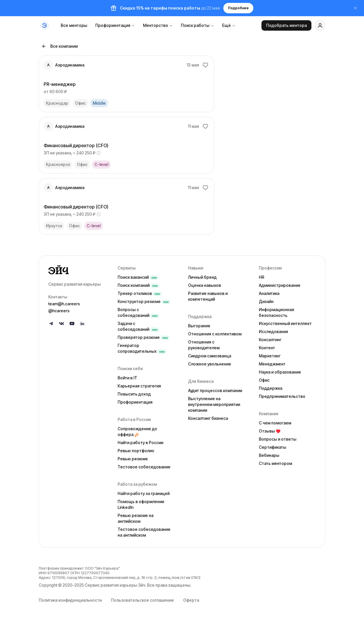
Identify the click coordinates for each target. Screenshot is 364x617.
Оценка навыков (205, 285)
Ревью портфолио (136, 451)
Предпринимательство (282, 396)
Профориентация (115, 25)
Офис (264, 380)
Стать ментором (275, 463)
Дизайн (266, 301)
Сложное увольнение (210, 364)
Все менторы (74, 25)
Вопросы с (138, 312)
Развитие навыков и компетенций (208, 296)
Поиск (138, 277)
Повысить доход (134, 394)
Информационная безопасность (276, 312)
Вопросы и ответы (278, 439)
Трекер (140, 293)
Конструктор (144, 301)
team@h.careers (64, 304)
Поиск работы (197, 25)
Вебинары (269, 455)
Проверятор (144, 337)
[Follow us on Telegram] (51, 324)
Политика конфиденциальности (70, 600)
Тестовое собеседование (144, 467)
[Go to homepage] (78, 270)
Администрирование (280, 285)
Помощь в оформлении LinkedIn (141, 504)
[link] (127, 84)
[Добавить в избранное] (205, 65)
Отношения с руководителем (204, 345)
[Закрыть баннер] (355, 8)
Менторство (158, 25)
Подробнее (238, 8)
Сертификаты (273, 447)
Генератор (142, 348)
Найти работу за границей (144, 493)
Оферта (191, 600)
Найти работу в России (140, 443)
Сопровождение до (137, 432)
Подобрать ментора (286, 25)
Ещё (229, 25)
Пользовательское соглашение (142, 600)
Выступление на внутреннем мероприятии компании (214, 404)
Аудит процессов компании (215, 390)
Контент (267, 348)
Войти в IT (127, 378)
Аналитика (269, 293)
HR (262, 277)
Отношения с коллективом (215, 334)
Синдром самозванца (210, 356)
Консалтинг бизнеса (208, 418)
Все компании (60, 46)
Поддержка (271, 388)
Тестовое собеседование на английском (144, 532)
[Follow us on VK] (62, 324)
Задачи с (138, 326)
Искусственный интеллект (285, 323)
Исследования (273, 331)
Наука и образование (280, 372)
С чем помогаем (275, 423)
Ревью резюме (133, 459)
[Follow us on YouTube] (72, 324)
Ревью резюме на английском (135, 518)
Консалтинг (270, 340)
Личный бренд (202, 277)
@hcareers (59, 311)
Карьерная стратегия (139, 386)
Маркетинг (270, 356)
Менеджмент (272, 364)
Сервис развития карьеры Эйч (115, 585)
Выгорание (199, 326)
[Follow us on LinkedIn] (82, 324)
